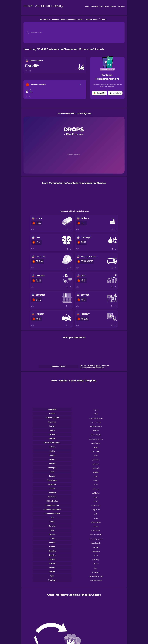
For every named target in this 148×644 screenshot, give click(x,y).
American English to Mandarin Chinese (67, 19)
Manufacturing (92, 19)
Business (113, 6)
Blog (101, 6)
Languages (94, 6)
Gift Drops (121, 6)
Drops (87, 6)
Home (46, 19)
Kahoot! (106, 6)
